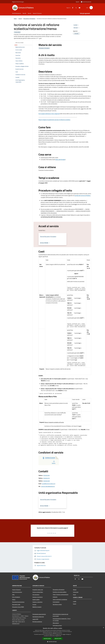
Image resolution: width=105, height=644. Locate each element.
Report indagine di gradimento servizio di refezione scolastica (54, 120)
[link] (83, 196)
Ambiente (55, 597)
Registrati (78, 2)
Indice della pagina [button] (19, 43)
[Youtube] (79, 8)
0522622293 (46, 475)
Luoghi (75, 601)
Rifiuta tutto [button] (58, 639)
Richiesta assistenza (37, 622)
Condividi (76, 25)
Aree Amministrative (17, 592)
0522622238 (46, 481)
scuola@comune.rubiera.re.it (49, 484)
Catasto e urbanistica (37, 602)
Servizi (20, 19)
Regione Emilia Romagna (18, 2)
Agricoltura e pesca (57, 604)
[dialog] (52, 635)
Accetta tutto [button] (47, 639)
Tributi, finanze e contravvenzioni (61, 594)
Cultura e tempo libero (38, 592)
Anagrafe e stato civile (38, 590)
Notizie (75, 590)
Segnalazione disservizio (38, 617)
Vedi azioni (77, 28)
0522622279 (46, 478)
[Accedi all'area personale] (86, 2)
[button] (52, 642)
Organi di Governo (16, 590)
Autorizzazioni (56, 602)
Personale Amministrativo (18, 602)
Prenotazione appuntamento (39, 614)
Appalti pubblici (36, 600)
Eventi (75, 604)
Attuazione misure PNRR (18, 607)
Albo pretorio (56, 623)
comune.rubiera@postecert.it (48, 486)
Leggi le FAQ (35, 619)
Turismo (34, 604)
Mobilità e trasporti (37, 607)
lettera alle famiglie (60, 160)
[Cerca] (91, 8)
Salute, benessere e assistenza (60, 599)
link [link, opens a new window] (60, 636)
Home (15, 19)
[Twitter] (76, 8)
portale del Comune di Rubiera (83, 196)
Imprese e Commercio (37, 597)
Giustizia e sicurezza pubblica (60, 592)
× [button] (103, 628)
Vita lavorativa (36, 595)
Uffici (13, 595)
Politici (14, 600)
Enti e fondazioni (16, 597)
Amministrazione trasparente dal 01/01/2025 (60, 615)
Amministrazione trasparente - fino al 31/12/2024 (62, 620)
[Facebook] (72, 8)
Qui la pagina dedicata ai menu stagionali (49, 114)
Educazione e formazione (29, 19)
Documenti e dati (16, 604)
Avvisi (74, 595)
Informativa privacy (57, 625)
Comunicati (76, 592)
